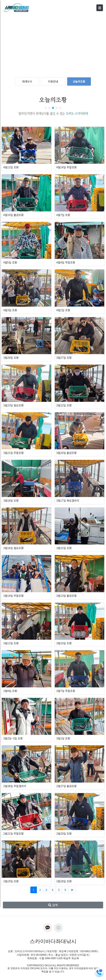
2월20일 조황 (64, 833)
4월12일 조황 (11, 167)
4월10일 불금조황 (13, 215)
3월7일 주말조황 (66, 691)
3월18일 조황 (11, 500)
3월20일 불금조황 (66, 453)
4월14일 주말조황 (66, 167)
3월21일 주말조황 (13, 453)
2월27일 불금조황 (66, 786)
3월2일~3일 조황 (13, 738)
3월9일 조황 (10, 691)
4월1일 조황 (63, 310)
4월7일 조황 (63, 215)
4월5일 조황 (10, 262)
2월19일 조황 (11, 881)
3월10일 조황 (64, 643)
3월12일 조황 (11, 643)
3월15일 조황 (64, 548)
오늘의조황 (79, 81)
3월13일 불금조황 (66, 596)
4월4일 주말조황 (66, 262)
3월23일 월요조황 (13, 405)
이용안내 (53, 81)
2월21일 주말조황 (13, 833)
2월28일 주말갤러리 (15, 786)
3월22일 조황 (64, 405)
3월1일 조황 (63, 738)
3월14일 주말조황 (13, 596)
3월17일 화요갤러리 (68, 500)
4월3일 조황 (10, 310)
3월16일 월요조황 (13, 548)
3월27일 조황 (64, 358)
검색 (53, 905)
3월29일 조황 (11, 358)
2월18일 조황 (64, 881)
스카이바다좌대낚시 (53, 941)
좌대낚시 (27, 81)
